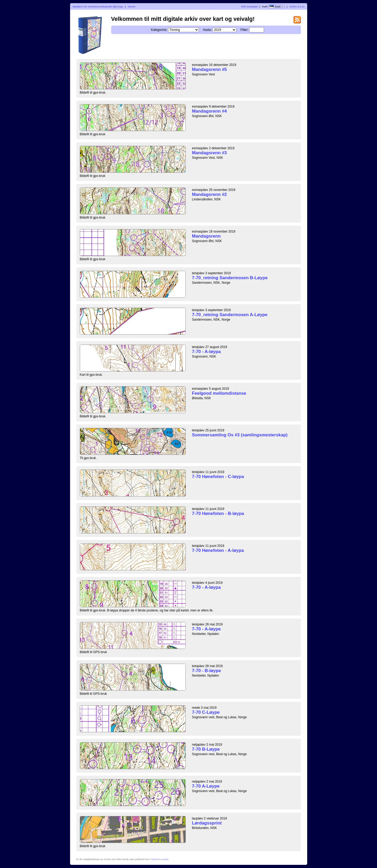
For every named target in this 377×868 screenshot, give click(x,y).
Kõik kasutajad (249, 6)
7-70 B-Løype (206, 749)
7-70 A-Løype (206, 786)
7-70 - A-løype (206, 629)
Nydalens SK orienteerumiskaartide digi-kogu (98, 6)
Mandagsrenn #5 (209, 69)
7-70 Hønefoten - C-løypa (218, 477)
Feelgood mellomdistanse (219, 393)
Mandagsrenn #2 (209, 194)
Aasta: (207, 30)
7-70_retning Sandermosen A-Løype (230, 315)
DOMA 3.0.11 (297, 6)
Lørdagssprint (207, 823)
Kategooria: (159, 30)
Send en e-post (160, 859)
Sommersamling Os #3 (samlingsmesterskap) (240, 435)
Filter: (244, 30)
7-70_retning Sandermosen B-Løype (230, 278)
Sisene (132, 6)
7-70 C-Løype (206, 712)
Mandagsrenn (206, 236)
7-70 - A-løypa (206, 352)
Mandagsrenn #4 (209, 111)
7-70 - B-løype (207, 671)
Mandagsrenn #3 (209, 153)
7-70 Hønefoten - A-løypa (218, 550)
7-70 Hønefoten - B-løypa (218, 513)
